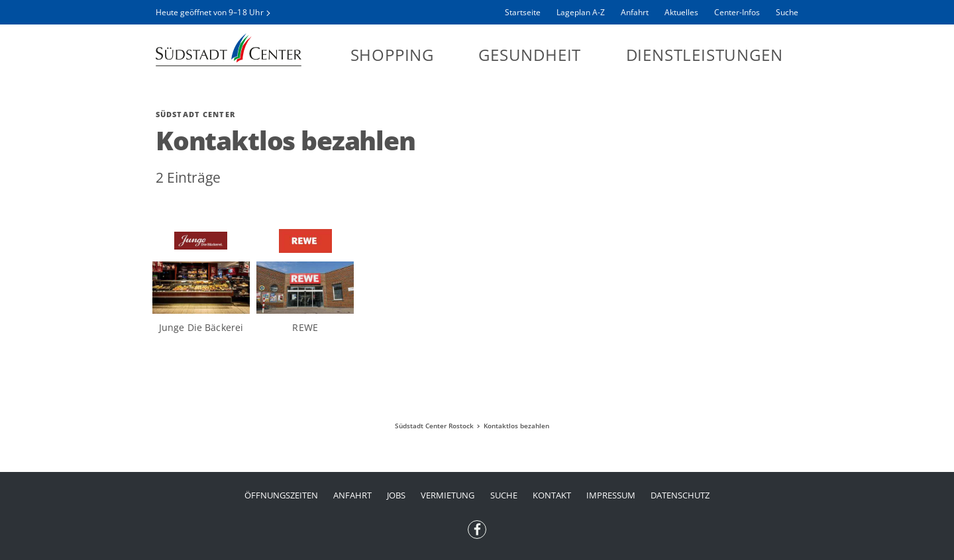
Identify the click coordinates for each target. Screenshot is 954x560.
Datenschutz (680, 495)
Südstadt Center (229, 50)
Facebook (477, 526)
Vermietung (448, 495)
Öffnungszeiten (281, 495)
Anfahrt (635, 12)
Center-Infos (737, 12)
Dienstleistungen (705, 55)
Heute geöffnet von (210, 12)
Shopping (392, 55)
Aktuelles (681, 12)
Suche (787, 12)
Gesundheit (530, 55)
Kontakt (552, 495)
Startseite (523, 12)
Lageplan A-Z (581, 12)
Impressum (611, 495)
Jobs (396, 495)
